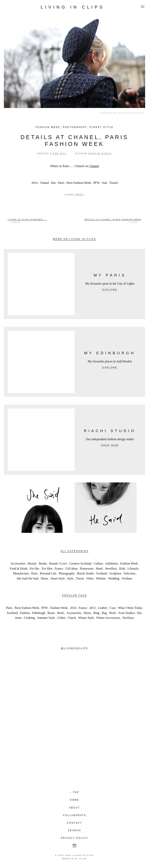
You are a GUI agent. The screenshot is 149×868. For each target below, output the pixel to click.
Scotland (102, 573)
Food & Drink (19, 569)
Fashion (25, 613)
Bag (104, 613)
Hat (53, 183)
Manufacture (21, 573)
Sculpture (115, 573)
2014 (35, 183)
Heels (61, 613)
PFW (97, 183)
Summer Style (46, 618)
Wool (112, 613)
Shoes (44, 578)
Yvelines (127, 578)
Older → (113, 221)
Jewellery (111, 569)
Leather (103, 608)
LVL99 (83, 859)
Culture (98, 563)
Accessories (18, 563)
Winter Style (86, 618)
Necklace (128, 618)
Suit (105, 183)
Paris (61, 183)
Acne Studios (126, 613)
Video (90, 578)
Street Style (101, 127)
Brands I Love (58, 563)
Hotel (99, 569)
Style (70, 578)
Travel (80, 578)
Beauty (32, 563)
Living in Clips (73, 7)
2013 (92, 608)
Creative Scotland (80, 563)
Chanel (94, 166)
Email (80, 195)
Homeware (87, 569)
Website (101, 578)
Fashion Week (48, 127)
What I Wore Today (130, 608)
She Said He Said (28, 578)
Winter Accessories (108, 618)
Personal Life (48, 573)
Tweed (113, 183)
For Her (35, 569)
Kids (122, 569)
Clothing (29, 618)
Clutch (72, 618)
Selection (129, 573)
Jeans (18, 618)
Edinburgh (39, 613)
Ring (96, 613)
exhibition (112, 563)
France (59, 569)
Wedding (114, 578)
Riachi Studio (85, 573)
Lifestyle (133, 569)
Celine (61, 618)
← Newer (27, 221)
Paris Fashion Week (79, 183)
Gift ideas (71, 569)
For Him (47, 569)
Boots (51, 613)
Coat (113, 608)
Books (43, 563)
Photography (75, 127)
